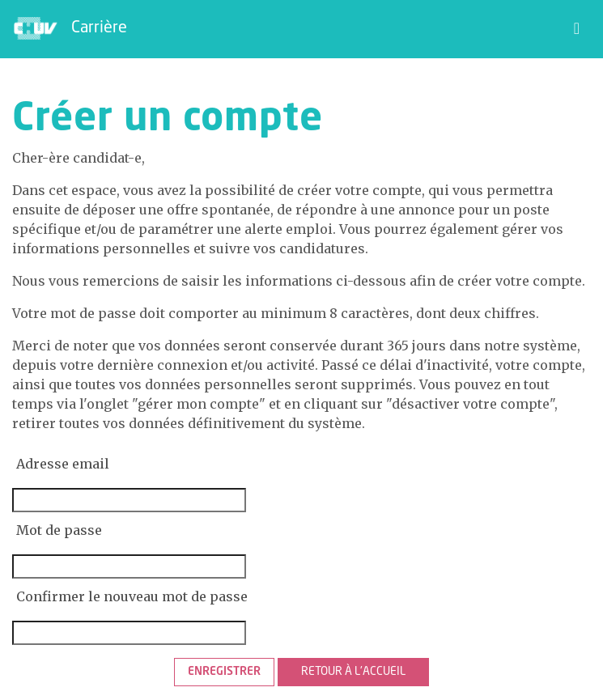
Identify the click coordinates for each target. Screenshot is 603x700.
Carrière (99, 28)
